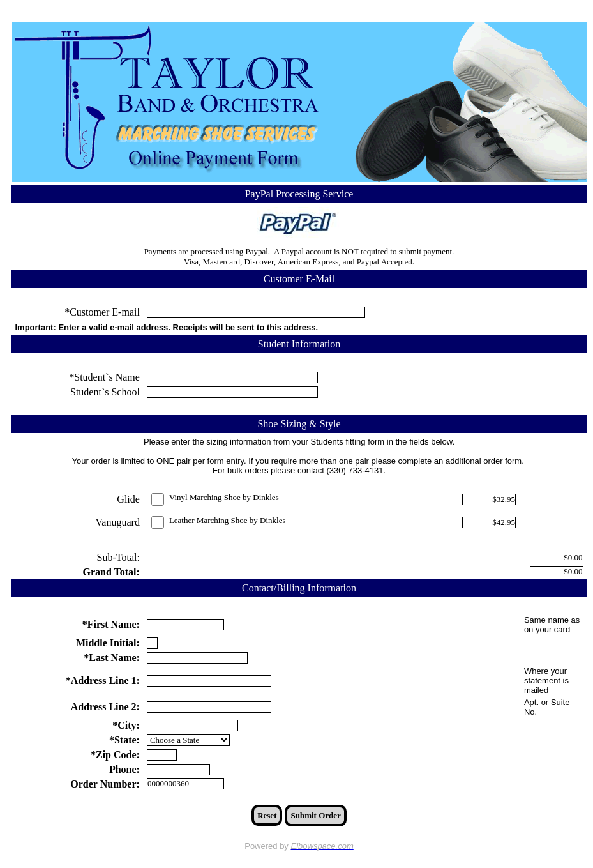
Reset (267, 815)
